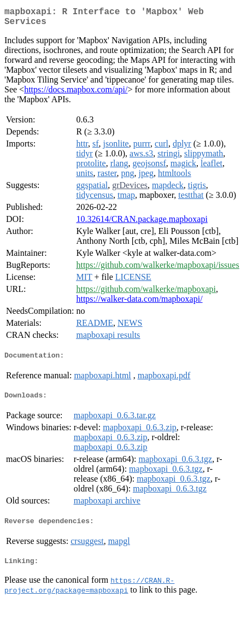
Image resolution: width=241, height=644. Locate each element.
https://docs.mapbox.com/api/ (76, 94)
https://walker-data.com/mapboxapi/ (139, 303)
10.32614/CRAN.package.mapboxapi (142, 223)
